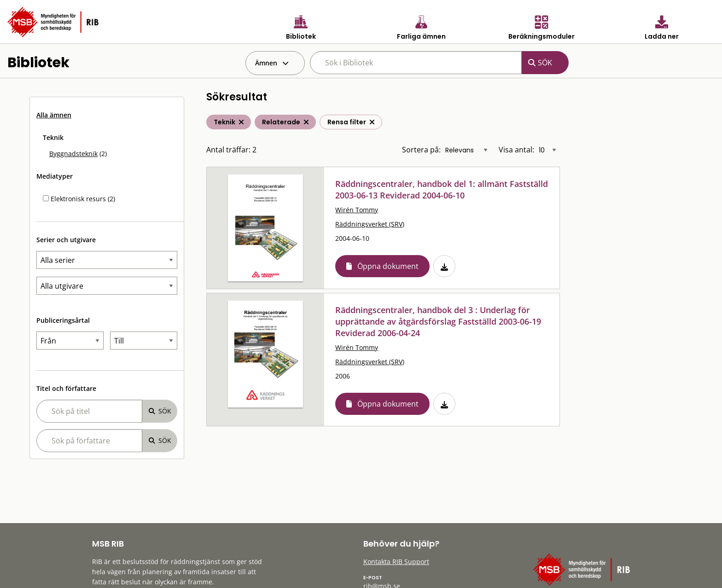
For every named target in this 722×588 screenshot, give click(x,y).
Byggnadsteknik (73, 154)
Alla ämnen (54, 115)
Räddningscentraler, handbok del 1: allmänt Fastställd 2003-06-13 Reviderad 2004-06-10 (442, 189)
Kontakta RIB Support (396, 562)
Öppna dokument (388, 266)
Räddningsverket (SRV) (370, 224)
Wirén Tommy (357, 210)
